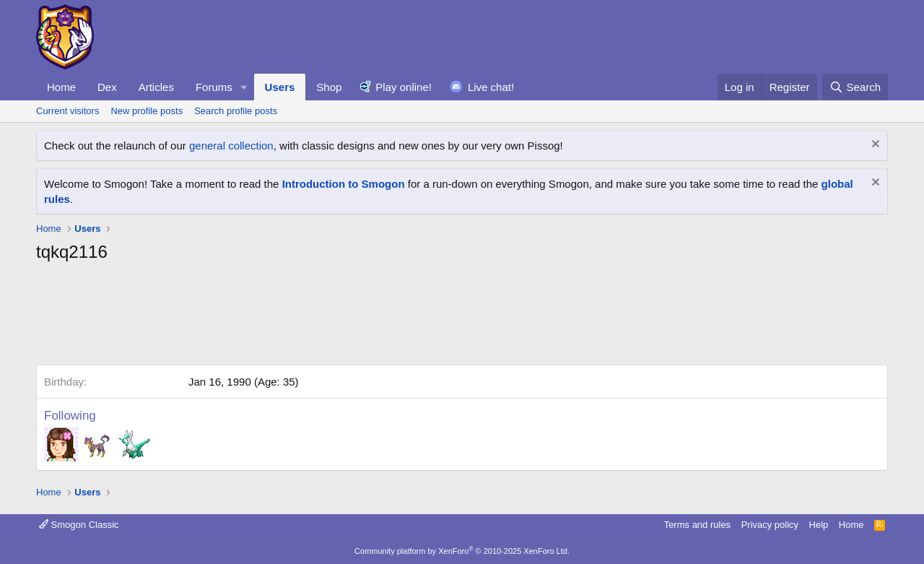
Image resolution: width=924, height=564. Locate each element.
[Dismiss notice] (874, 146)
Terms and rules (697, 525)
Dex (107, 87)
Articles (156, 87)
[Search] (855, 87)
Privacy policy (770, 525)
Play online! (404, 87)
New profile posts (147, 111)
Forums (214, 87)
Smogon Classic (79, 525)
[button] (244, 87)
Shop (329, 87)
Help (819, 525)
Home (61, 87)
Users (280, 87)
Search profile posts (236, 111)
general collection (231, 146)
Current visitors (67, 111)
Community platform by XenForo (462, 551)
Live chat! (491, 87)
